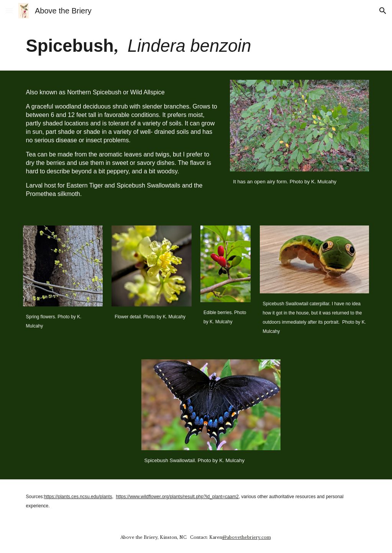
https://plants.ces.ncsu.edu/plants (78, 497)
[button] (9, 11)
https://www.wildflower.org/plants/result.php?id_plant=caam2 (177, 497)
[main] (196, 46)
